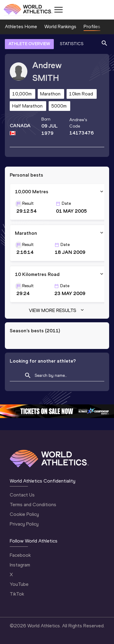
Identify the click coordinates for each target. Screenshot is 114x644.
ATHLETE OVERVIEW (29, 44)
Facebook (20, 555)
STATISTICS (72, 44)
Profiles (92, 27)
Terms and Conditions (33, 505)
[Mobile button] (58, 10)
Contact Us (22, 495)
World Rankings (60, 27)
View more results (57, 310)
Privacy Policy (24, 524)
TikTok (17, 594)
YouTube (19, 584)
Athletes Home (21, 27)
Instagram (20, 565)
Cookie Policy (24, 514)
